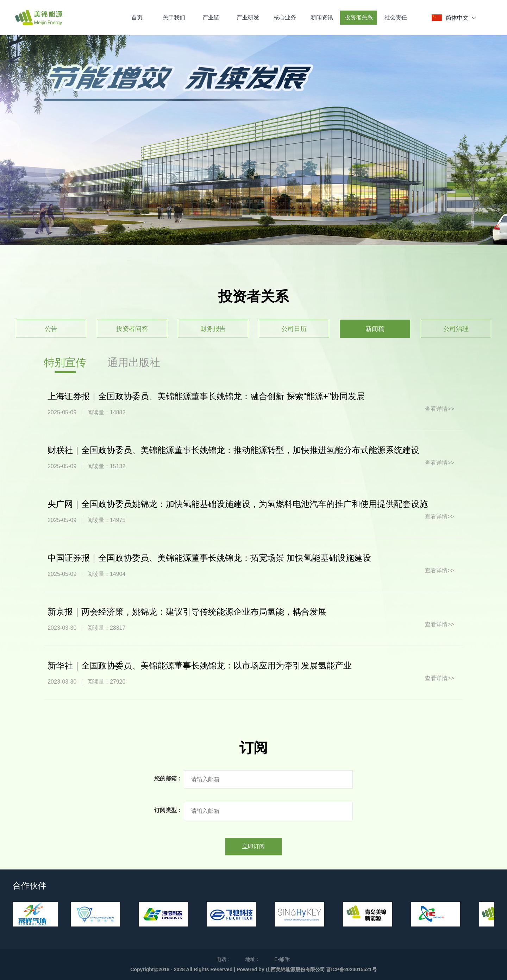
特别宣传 (65, 362)
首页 (137, 17)
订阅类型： (168, 810)
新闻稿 (375, 329)
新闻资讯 (322, 17)
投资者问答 (132, 329)
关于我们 (174, 17)
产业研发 (248, 17)
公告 (51, 329)
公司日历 (294, 329)
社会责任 (396, 17)
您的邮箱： (168, 778)
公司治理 (456, 329)
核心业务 (285, 17)
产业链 (211, 17)
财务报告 (213, 329)
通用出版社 (134, 362)
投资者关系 (359, 17)
